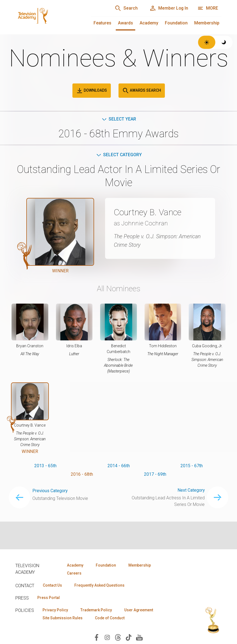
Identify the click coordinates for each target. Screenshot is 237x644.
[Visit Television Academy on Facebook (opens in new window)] (97, 638)
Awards (125, 23)
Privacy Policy (56, 610)
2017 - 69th (155, 474)
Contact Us (53, 586)
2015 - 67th (192, 466)
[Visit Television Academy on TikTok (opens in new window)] (129, 638)
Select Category (119, 155)
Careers (74, 573)
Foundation (176, 23)
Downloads (92, 91)
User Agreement (141, 610)
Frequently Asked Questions (100, 586)
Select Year (119, 119)
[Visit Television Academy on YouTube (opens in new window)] (139, 638)
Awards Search (142, 91)
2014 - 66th (119, 466)
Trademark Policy (97, 610)
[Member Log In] (168, 8)
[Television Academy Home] (48, 16)
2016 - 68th (82, 474)
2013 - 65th (45, 466)
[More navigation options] (208, 8)
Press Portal (49, 598)
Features (102, 23)
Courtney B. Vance (149, 212)
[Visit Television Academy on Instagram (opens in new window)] (107, 638)
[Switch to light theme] (207, 42)
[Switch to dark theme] (224, 42)
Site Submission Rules (63, 618)
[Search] (125, 8)
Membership (207, 23)
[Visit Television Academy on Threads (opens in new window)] (118, 638)
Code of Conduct (111, 618)
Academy (149, 23)
